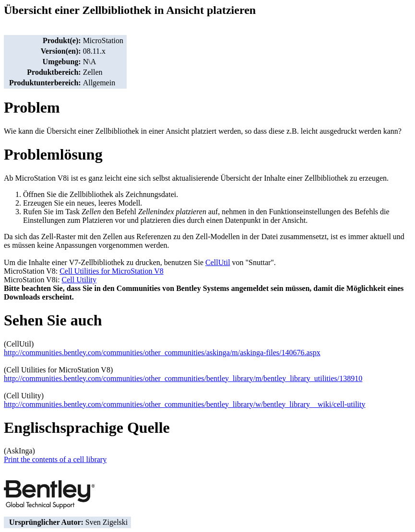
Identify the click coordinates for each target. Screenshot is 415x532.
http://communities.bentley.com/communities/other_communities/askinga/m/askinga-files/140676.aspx (162, 353)
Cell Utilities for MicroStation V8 (112, 271)
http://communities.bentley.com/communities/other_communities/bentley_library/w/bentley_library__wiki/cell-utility (184, 404)
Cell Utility (79, 280)
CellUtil (218, 262)
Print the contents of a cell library (55, 459)
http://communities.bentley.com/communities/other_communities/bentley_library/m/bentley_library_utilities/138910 (183, 378)
